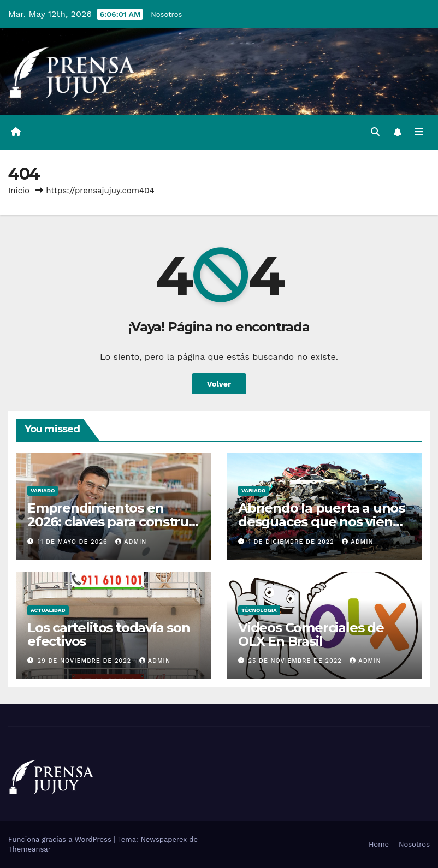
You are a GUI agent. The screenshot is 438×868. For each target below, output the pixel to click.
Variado (43, 491)
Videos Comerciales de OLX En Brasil (311, 634)
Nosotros (166, 14)
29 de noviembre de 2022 (86, 661)
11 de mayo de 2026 (74, 542)
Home (379, 844)
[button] (375, 132)
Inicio (19, 191)
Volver (219, 384)
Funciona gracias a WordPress (61, 839)
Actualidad (48, 610)
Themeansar (29, 849)
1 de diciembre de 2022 (293, 542)
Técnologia (259, 610)
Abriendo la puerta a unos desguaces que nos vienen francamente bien (324, 522)
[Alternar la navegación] (419, 132)
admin (131, 542)
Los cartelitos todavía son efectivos (109, 634)
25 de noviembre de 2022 (297, 661)
